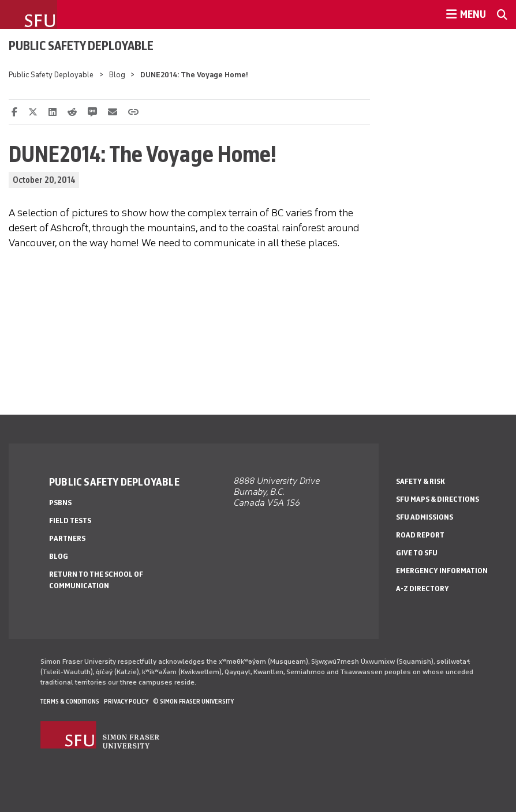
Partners (67, 538)
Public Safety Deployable (81, 46)
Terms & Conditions (70, 701)
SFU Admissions (425, 517)
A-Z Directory (422, 589)
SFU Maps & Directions (438, 499)
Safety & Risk (420, 481)
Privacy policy (126, 701)
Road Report (420, 535)
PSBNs (60, 503)
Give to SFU (417, 553)
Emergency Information (442, 571)
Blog (117, 75)
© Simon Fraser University (193, 701)
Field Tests (70, 520)
